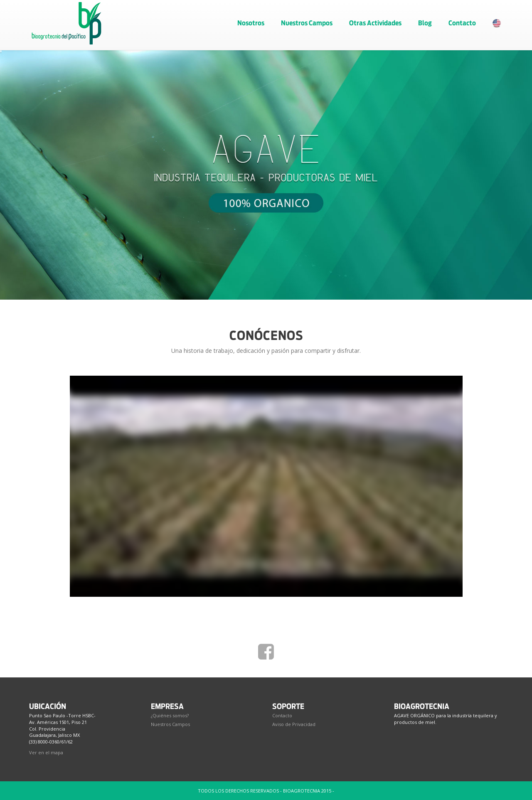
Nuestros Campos (307, 23)
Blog (425, 23)
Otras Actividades (375, 23)
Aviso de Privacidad (294, 724)
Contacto (462, 23)
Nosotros (251, 23)
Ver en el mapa (46, 752)
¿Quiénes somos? (170, 715)
